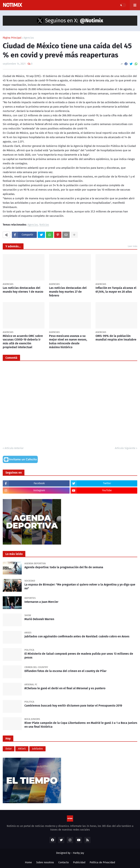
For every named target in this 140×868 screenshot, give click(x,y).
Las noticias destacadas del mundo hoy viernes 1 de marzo (23, 290)
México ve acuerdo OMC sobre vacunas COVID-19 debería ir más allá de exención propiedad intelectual (23, 342)
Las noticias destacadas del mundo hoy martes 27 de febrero (68, 292)
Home (28, 862)
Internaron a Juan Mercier (41, 602)
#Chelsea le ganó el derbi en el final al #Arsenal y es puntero (65, 688)
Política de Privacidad (102, 862)
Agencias (29, 38)
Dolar (9, 749)
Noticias (44, 225)
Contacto (64, 862)
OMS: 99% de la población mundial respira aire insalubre (116, 338)
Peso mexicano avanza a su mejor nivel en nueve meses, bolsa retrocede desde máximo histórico (68, 342)
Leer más (133, 246)
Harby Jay (78, 853)
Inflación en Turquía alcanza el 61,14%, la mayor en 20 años (116, 290)
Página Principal (12, 38)
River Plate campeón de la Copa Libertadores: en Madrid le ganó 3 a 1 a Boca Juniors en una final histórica (81, 725)
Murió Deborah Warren (39, 619)
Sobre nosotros (45, 862)
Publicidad (79, 862)
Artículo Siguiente (125, 448)
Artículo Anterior (14, 448)
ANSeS (22, 749)
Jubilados (37, 749)
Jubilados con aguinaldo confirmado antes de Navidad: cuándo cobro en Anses (77, 636)
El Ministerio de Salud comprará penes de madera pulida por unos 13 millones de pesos (79, 656)
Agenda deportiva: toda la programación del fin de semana (64, 567)
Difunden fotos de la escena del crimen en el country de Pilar (65, 671)
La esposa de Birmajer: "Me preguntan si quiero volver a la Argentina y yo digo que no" (80, 586)
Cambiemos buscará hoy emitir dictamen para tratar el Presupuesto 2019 (73, 706)
